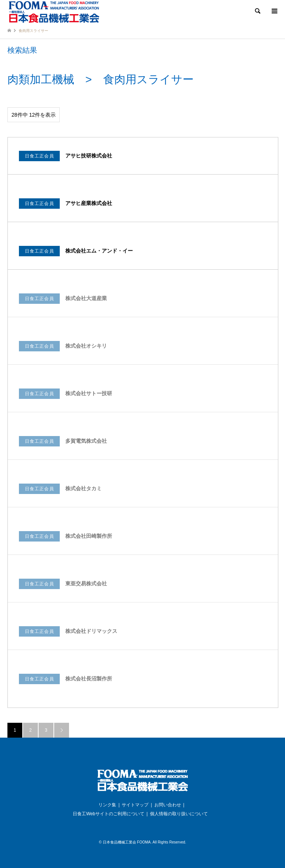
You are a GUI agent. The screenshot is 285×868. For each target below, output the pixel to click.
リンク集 (107, 805)
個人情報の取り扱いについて (179, 814)
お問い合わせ (168, 805)
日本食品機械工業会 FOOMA (127, 842)
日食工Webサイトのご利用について (108, 814)
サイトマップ (135, 805)
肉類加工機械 (41, 79)
